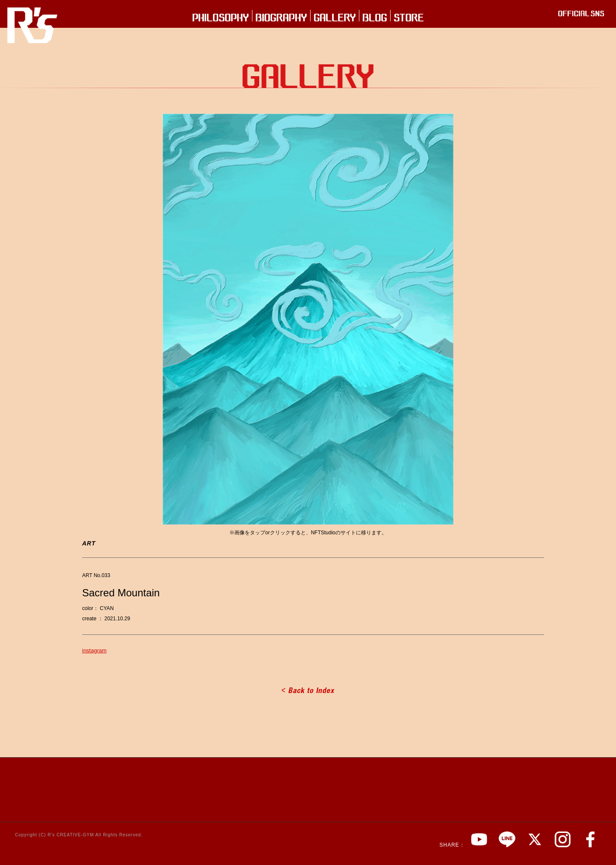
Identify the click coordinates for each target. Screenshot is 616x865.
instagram (94, 650)
